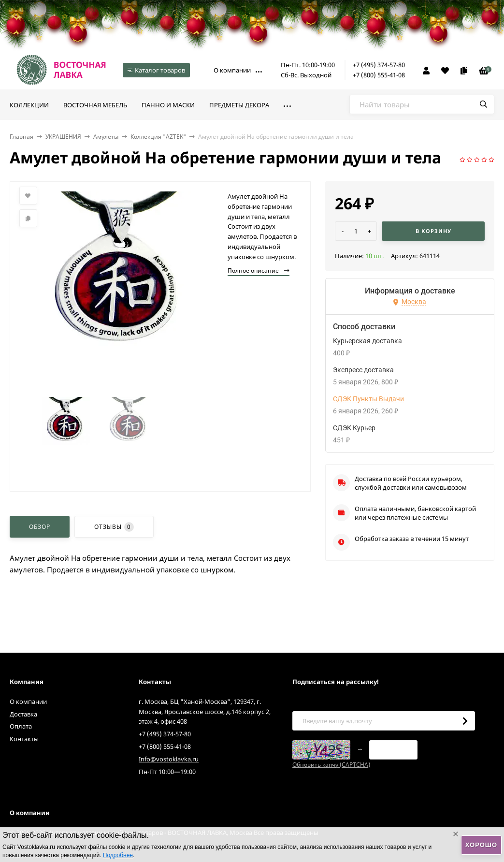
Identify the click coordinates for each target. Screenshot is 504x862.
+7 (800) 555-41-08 (379, 75)
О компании (232, 70)
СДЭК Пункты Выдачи (368, 399)
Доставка (23, 714)
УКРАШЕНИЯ (63, 137)
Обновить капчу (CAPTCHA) (331, 765)
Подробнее (118, 855)
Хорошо (481, 845)
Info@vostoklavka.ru (169, 759)
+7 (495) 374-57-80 (379, 65)
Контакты (24, 739)
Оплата (21, 726)
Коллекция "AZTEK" (158, 137)
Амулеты (106, 137)
